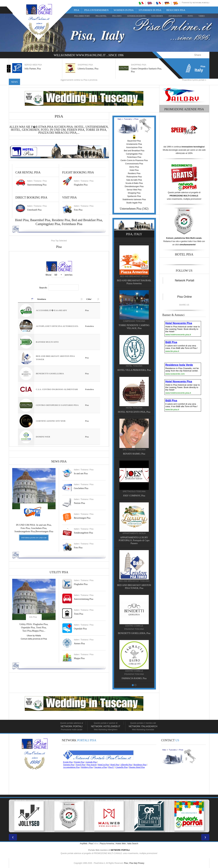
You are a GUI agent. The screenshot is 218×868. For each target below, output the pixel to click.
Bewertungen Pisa (82, 518)
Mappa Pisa (79, 658)
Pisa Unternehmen (96, 10)
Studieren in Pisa (150, 10)
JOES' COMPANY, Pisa (134, 496)
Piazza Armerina (107, 844)
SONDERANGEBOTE (136, 16)
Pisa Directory (82, 16)
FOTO (190, 16)
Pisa (77, 10)
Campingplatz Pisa (48, 224)
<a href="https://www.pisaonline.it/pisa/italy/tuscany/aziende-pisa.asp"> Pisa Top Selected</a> (59, 349)
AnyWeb (84, 844)
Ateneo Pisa (79, 644)
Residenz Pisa (61, 220)
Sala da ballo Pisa (134, 180)
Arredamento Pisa (134, 144)
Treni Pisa (79, 614)
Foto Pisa (78, 548)
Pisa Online (185, 297)
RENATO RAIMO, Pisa (134, 454)
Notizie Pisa (80, 503)
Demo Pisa (134, 167)
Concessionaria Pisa (134, 164)
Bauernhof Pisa (40, 220)
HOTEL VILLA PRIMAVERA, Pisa (134, 370)
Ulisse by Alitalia (34, 636)
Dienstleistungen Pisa (134, 186)
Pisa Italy (133, 863)
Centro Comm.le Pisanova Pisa (134, 160)
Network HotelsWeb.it (106, 726)
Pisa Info (117, 16)
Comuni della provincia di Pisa (34, 639)
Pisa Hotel (101, 16)
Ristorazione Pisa (134, 177)
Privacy (141, 863)
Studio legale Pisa (134, 203)
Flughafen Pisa (81, 185)
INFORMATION (175, 16)
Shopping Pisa (134, 193)
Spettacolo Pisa (134, 196)
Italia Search (133, 844)
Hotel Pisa (134, 170)
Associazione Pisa (134, 147)
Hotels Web (121, 844)
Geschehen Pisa (81, 488)
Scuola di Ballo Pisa (134, 183)
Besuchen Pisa (176, 10)
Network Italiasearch (143, 726)
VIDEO (201, 16)
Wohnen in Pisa (124, 10)
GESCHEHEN (157, 16)
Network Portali (201, 3)
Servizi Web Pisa (134, 190)
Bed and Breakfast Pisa (87, 220)
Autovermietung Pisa (37, 185)
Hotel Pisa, (23, 220)
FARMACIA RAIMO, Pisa (134, 678)
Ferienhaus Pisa (72, 224)
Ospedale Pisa (80, 629)
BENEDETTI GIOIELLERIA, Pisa (134, 633)
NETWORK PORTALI (120, 850)
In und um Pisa (81, 473)
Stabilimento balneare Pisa (134, 199)
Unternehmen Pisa (131, 209)
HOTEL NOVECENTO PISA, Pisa (134, 412)
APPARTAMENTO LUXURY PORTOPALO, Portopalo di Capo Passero (134, 540)
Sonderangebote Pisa (84, 533)
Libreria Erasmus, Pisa (88, 69)
